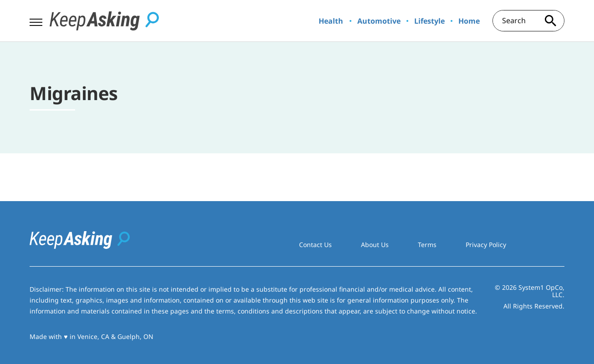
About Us (375, 245)
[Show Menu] (36, 20)
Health (331, 21)
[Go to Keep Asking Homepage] (104, 21)
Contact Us (315, 245)
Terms (427, 245)
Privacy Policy (486, 245)
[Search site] (551, 21)
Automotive (379, 21)
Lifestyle (429, 21)
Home (469, 21)
